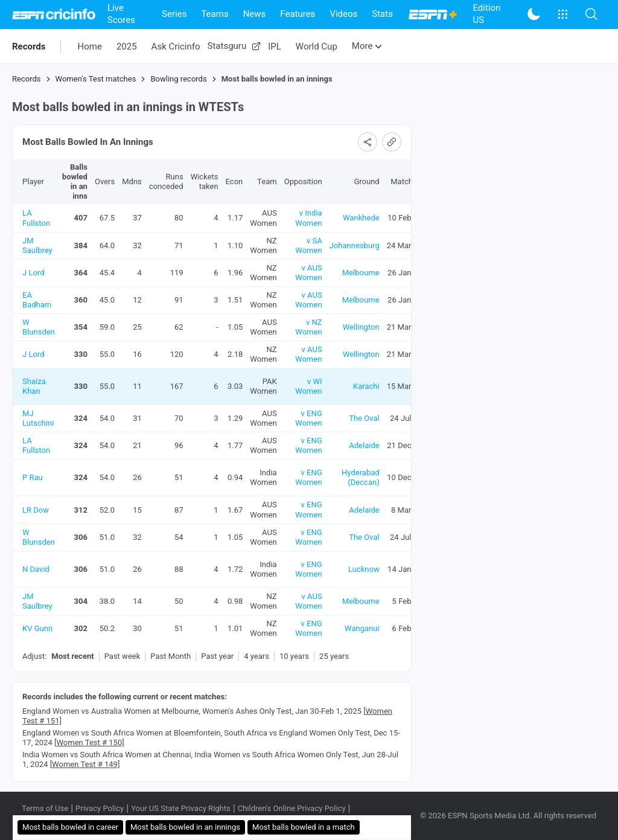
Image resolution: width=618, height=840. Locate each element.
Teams (215, 14)
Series (174, 14)
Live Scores (121, 14)
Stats (382, 14)
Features (298, 14)
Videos (343, 14)
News (255, 14)
